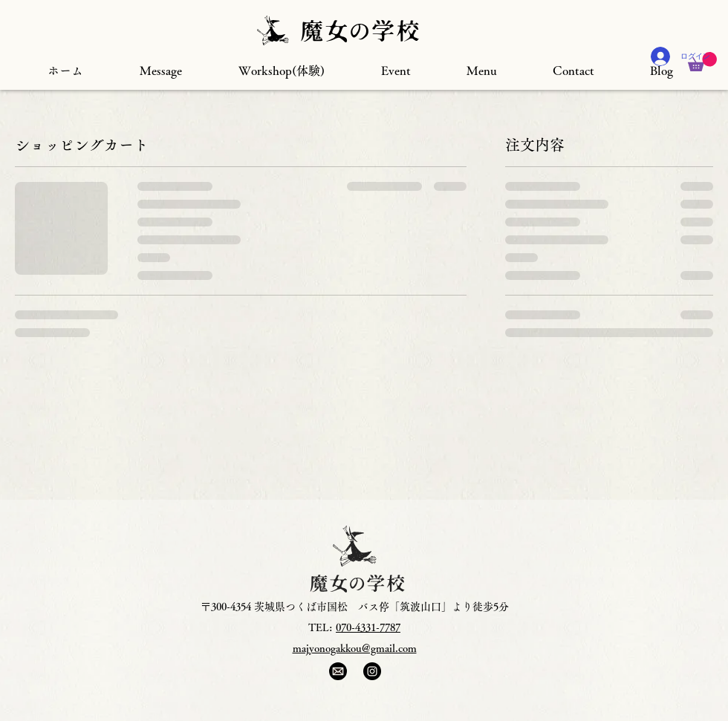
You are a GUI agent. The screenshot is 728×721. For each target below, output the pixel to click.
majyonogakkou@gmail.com (355, 648)
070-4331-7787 (368, 627)
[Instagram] (372, 671)
